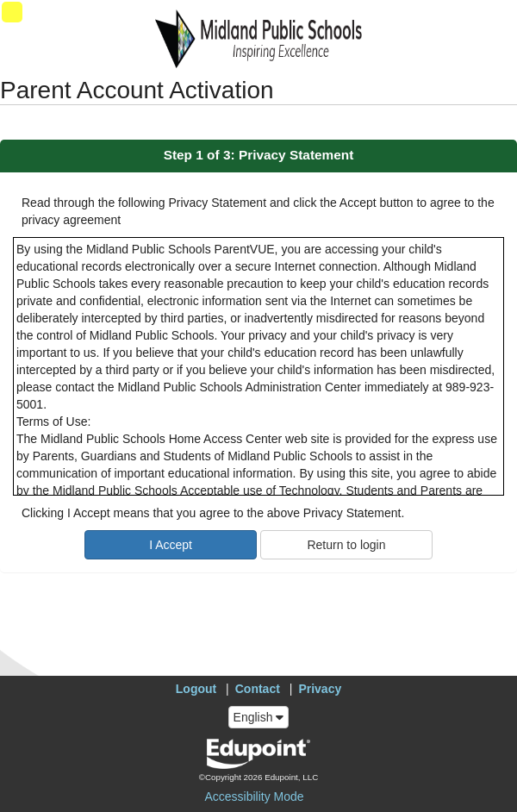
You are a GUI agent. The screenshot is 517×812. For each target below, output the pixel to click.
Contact (258, 689)
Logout (196, 689)
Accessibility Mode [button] (254, 796)
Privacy (320, 689)
